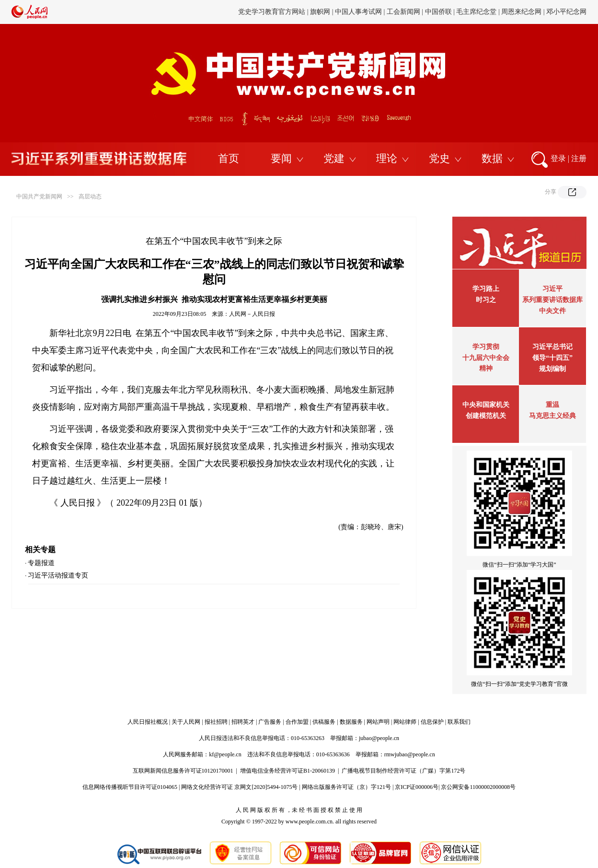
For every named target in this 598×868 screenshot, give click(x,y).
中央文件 (552, 311)
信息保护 (432, 722)
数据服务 (351, 722)
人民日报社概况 (148, 722)
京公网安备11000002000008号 (478, 787)
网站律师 (405, 722)
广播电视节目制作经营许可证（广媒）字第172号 (403, 771)
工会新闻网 (403, 12)
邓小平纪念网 (566, 12)
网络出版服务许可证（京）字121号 (346, 787)
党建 (334, 158)
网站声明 (378, 722)
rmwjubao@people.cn (410, 754)
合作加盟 (297, 722)
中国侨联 (438, 12)
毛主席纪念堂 (476, 12)
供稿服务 (324, 722)
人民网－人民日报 (252, 314)
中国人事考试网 (358, 12)
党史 (439, 158)
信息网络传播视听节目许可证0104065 (130, 787)
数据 (492, 158)
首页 (229, 158)
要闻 (281, 158)
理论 (387, 158)
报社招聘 (216, 722)
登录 (558, 158)
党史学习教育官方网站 (273, 12)
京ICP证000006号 (417, 787)
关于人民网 (186, 722)
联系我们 (459, 722)
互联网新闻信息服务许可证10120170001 (183, 771)
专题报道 (41, 563)
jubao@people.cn (379, 738)
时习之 (486, 300)
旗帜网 (320, 12)
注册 (579, 158)
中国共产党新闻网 (39, 197)
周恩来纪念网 (521, 12)
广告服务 (270, 722)
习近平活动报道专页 (58, 575)
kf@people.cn (225, 754)
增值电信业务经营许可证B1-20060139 (287, 771)
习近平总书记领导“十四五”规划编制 (552, 358)
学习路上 (486, 289)
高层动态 (90, 197)
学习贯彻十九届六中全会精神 (486, 358)
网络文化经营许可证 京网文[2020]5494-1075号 (239, 787)
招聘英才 (243, 722)
